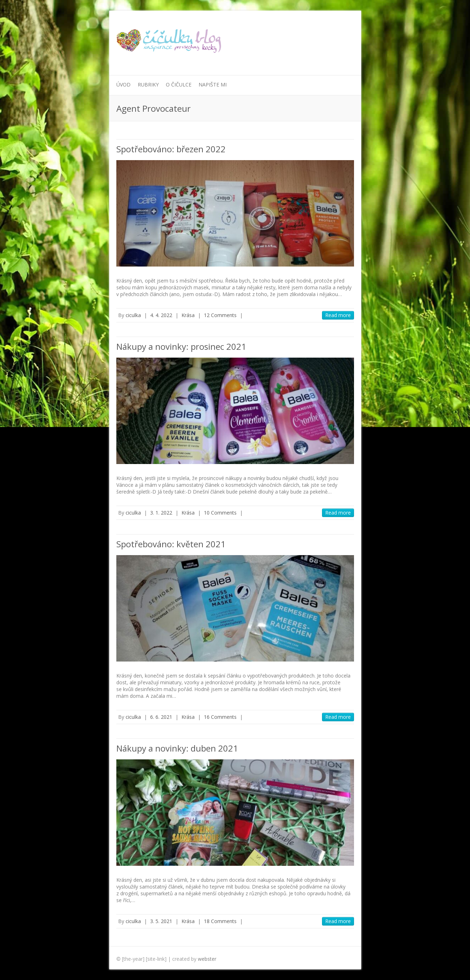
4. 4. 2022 (161, 315)
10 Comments (220, 513)
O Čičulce (179, 85)
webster (207, 959)
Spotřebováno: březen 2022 (171, 149)
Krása (188, 315)
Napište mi (213, 85)
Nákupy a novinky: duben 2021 (177, 748)
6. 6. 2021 (161, 717)
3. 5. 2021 (161, 921)
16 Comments (220, 717)
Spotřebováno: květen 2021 (171, 544)
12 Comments (220, 315)
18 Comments (220, 921)
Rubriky (148, 85)
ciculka (133, 315)
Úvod (123, 85)
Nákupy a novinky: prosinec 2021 (181, 346)
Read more (338, 315)
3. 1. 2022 (161, 513)
